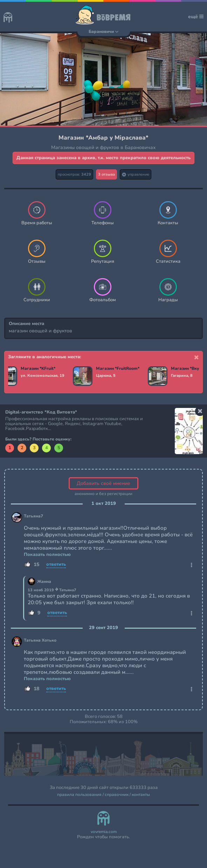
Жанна (44, 582)
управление (136, 174)
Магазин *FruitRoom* (118, 369)
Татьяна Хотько (40, 640)
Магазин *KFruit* (38, 369)
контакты (141, 795)
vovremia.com (104, 832)
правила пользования (79, 795)
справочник (117, 795)
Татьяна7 (33, 516)
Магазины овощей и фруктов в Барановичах (103, 147)
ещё (196, 17)
